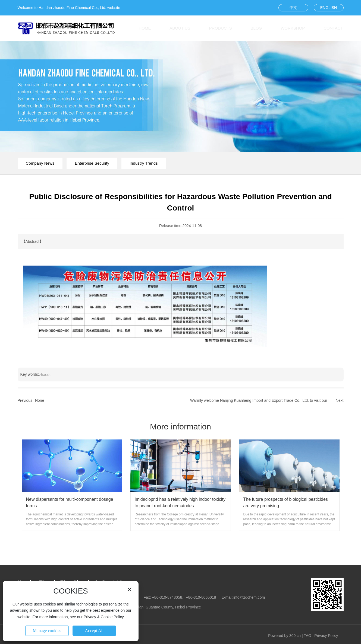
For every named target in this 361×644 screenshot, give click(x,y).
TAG (307, 636)
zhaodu (45, 375)
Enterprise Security (92, 163)
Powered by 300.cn (284, 636)
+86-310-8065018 (201, 597)
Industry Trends (144, 163)
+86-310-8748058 (167, 597)
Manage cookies (47, 631)
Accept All (94, 631)
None (40, 400)
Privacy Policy (326, 636)
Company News (40, 163)
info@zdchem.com (249, 597)
